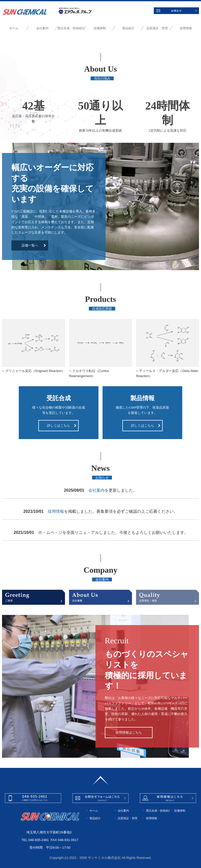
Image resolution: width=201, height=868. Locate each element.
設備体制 (100, 28)
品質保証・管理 (157, 28)
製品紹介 (128, 28)
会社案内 (42, 28)
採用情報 (186, 28)
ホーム (14, 28)
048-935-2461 (38, 840)
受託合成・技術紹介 (71, 28)
